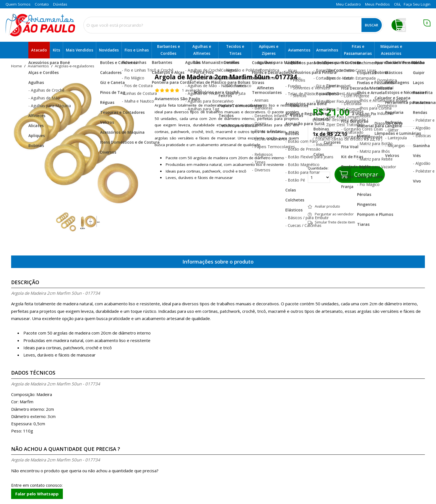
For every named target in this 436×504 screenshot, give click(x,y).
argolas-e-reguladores (75, 66)
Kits (56, 50)
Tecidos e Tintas (235, 50)
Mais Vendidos (80, 50)
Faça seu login (417, 4)
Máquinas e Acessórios (391, 50)
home (17, 66)
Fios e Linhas (137, 50)
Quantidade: (319, 174)
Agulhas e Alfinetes (202, 50)
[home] (40, 25)
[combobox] (233, 25)
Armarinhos (327, 50)
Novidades (109, 50)
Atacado (39, 50)
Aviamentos (299, 50)
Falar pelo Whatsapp (37, 494)
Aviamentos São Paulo (177, 99)
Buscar (371, 25)
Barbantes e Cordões (169, 50)
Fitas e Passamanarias (358, 50)
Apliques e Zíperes (269, 50)
